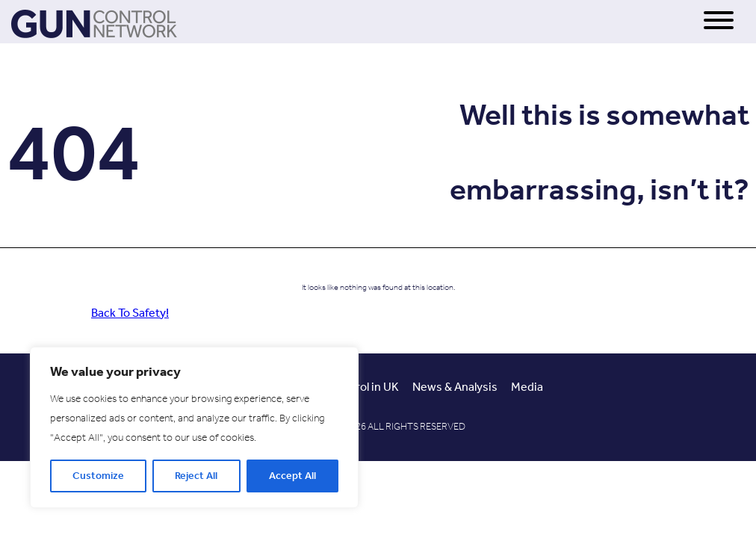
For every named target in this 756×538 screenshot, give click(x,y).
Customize (98, 476)
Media (527, 387)
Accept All (292, 476)
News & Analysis (455, 387)
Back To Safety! (130, 313)
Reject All (196, 476)
